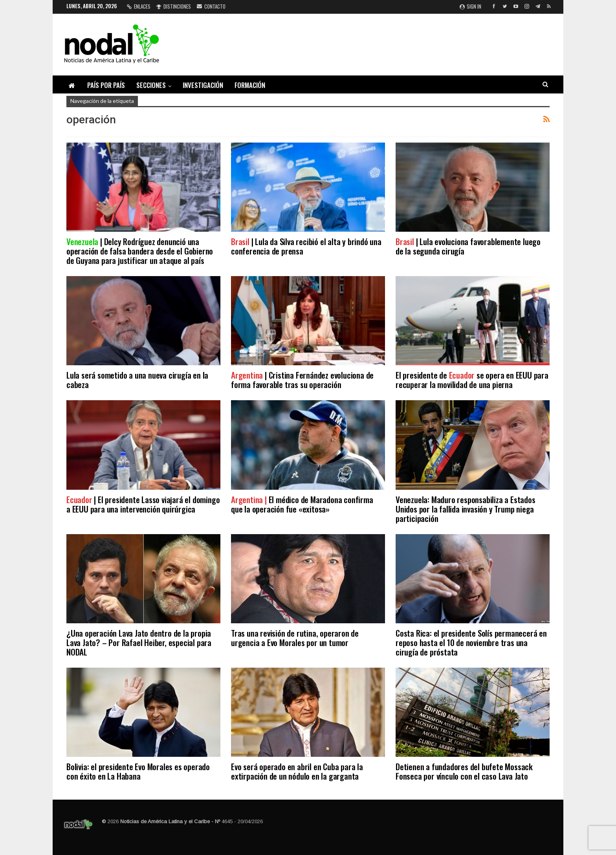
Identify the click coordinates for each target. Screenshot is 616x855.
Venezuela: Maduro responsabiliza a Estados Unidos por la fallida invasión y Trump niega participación (466, 509)
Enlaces (139, 6)
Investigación (203, 85)
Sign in (470, 6)
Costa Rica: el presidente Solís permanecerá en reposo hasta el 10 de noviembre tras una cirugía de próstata (471, 642)
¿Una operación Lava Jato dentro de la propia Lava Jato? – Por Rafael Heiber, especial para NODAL (139, 642)
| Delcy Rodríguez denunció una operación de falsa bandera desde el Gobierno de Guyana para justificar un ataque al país (140, 251)
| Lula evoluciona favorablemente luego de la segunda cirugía (468, 246)
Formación (250, 85)
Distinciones (174, 6)
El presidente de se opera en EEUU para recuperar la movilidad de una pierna (472, 380)
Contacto (211, 6)
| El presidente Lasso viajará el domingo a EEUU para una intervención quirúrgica (143, 504)
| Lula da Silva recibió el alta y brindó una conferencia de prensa (306, 246)
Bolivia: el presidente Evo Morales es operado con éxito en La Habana (138, 771)
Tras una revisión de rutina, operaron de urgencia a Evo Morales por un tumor (295, 638)
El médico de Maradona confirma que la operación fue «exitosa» (302, 504)
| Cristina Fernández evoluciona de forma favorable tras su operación (302, 380)
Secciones (151, 85)
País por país (106, 85)
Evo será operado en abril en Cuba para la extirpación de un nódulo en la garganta (297, 771)
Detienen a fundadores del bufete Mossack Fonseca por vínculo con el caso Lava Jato (464, 771)
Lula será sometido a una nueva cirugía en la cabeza (137, 380)
